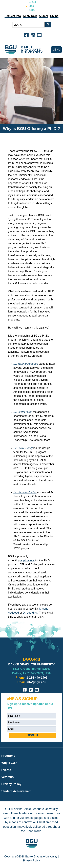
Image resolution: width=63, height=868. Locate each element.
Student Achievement (16, 791)
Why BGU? (9, 763)
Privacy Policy (11, 784)
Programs (8, 756)
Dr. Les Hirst (30, 613)
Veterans (7, 777)
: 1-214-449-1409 (32, 6)
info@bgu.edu (36, 682)
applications (27, 560)
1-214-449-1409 (37, 678)
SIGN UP (33, 735)
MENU (56, 50)
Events (6, 770)
